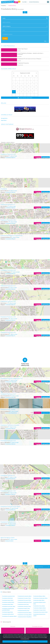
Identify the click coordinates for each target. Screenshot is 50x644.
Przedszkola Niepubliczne (11, 413)
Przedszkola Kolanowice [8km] (25, 613)
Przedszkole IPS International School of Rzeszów (29, 59)
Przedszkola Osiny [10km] (39, 606)
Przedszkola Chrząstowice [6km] (9, 616)
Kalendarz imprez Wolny (9, 69)
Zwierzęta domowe (37, 626)
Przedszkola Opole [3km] (8, 600)
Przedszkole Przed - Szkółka (8, 410)
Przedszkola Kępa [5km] (8, 612)
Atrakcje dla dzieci (9, 541)
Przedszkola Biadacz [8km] (39, 596)
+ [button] (2, 567)
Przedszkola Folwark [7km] (24, 608)
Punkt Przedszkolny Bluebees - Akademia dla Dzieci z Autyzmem (30, 54)
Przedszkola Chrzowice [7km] (24, 598)
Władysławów (20, 65)
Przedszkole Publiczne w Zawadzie (10, 425)
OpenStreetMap (43, 158)
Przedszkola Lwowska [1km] (8, 596)
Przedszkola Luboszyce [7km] (24, 606)
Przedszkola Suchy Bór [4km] (9, 606)
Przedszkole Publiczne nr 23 (8, 522)
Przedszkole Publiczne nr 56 (8, 220)
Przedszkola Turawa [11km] (39, 610)
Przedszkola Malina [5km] (8, 614)
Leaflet (38, 158)
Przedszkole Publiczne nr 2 (8, 475)
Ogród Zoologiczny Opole (7, 538)
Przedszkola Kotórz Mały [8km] (25, 617)
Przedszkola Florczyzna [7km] (24, 600)
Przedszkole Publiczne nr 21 (8, 286)
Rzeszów (19, 61)
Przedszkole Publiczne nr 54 (8, 332)
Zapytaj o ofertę (46, 157)
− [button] (2, 569)
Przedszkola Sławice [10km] (40, 608)
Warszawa (19, 56)
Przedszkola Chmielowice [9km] (40, 598)
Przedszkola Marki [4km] (8, 604)
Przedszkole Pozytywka (23, 63)
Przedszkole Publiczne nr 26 (8, 491)
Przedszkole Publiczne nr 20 (8, 154)
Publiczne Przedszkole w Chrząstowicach (12, 236)
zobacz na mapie (14, 156)
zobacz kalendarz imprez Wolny (26, 98)
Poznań (19, 51)
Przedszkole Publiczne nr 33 (8, 317)
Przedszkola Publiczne (10, 157)
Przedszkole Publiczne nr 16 (8, 441)
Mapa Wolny (4, 120)
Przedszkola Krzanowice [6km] (25, 596)
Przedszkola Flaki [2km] (7, 598)
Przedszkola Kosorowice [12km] (40, 612)
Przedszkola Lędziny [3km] (8, 602)
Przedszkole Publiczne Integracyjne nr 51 (12, 378)
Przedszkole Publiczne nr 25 (8, 394)
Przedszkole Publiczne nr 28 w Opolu (10, 506)
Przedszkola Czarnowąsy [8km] (25, 615)
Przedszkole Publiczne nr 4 (8, 204)
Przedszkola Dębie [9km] (39, 600)
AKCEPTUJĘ (25, 641)
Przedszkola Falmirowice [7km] (25, 602)
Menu (48, 2)
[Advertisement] (25, 168)
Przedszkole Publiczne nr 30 (8, 301)
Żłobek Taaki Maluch (23, 49)
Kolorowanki (7, 622)
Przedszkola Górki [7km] (23, 604)
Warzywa (13, 626)
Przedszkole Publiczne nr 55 (8, 270)
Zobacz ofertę (37, 157)
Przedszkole (4, 189)
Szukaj (5, 38)
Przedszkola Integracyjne (11, 382)
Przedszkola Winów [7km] (23, 611)
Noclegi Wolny (4, 118)
